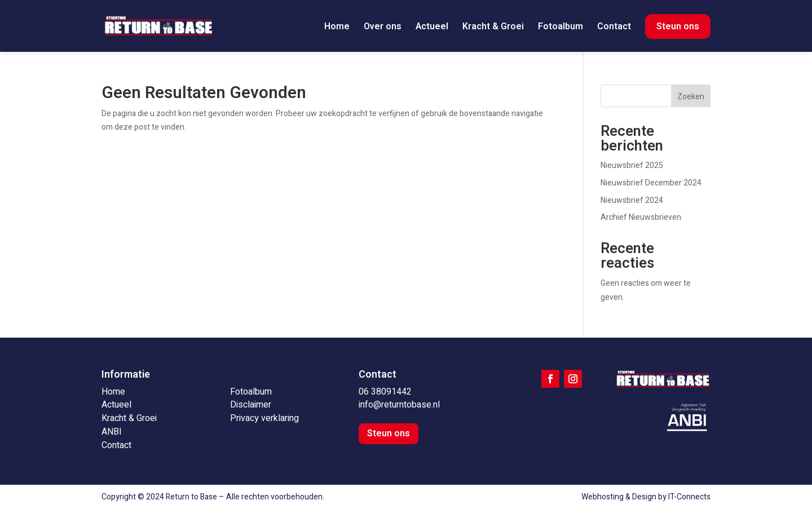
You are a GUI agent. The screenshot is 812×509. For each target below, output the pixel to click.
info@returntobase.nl (399, 405)
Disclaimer (251, 405)
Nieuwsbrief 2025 (632, 165)
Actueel (432, 28)
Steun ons (678, 26)
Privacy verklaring (264, 418)
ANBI (112, 432)
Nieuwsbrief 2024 (632, 200)
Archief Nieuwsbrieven (641, 217)
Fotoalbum (561, 28)
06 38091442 (385, 392)
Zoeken (691, 97)
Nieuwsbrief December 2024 (651, 183)
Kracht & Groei (493, 28)
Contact (614, 28)
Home (337, 28)
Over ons (383, 28)
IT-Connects (689, 497)
